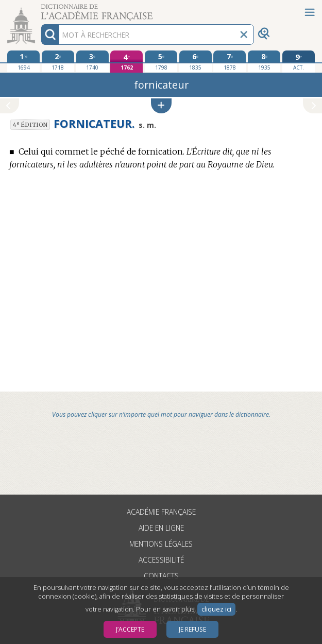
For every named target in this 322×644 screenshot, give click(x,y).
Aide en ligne (161, 528)
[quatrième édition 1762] (126, 62)
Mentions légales (161, 544)
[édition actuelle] (299, 62)
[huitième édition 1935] (264, 61)
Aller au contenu (40, 9)
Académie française (161, 512)
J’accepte (130, 629)
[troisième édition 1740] (92, 61)
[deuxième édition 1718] (58, 61)
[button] (161, 106)
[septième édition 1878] (230, 61)
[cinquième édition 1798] (161, 61)
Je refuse (192, 629)
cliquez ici (216, 609)
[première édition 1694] (23, 61)
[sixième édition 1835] (196, 61)
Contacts (161, 576)
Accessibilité (161, 560)
